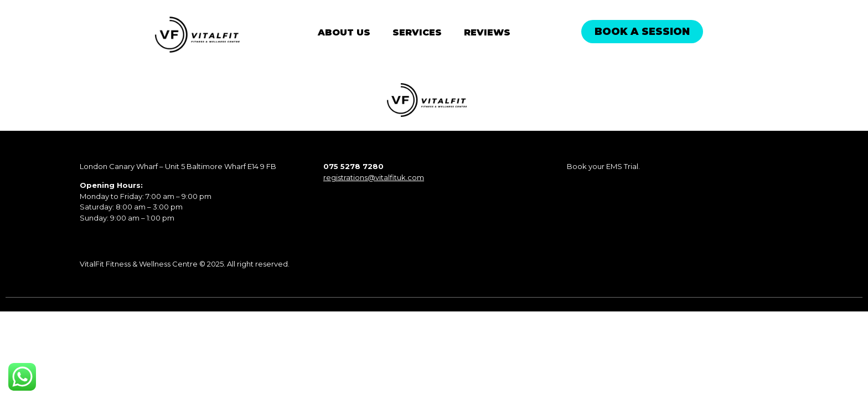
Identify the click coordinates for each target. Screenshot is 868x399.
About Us (344, 32)
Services (417, 32)
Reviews (487, 32)
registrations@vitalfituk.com (374, 177)
